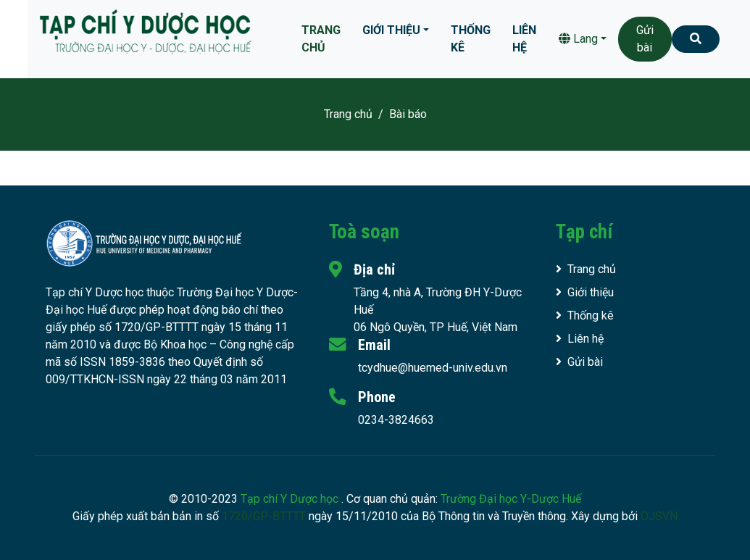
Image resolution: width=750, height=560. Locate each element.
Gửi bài (645, 39)
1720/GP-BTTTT (264, 516)
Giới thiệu (391, 30)
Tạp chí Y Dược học (291, 499)
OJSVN (659, 516)
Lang (578, 39)
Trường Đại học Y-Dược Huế (511, 499)
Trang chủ (321, 39)
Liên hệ (524, 39)
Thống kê (471, 39)
